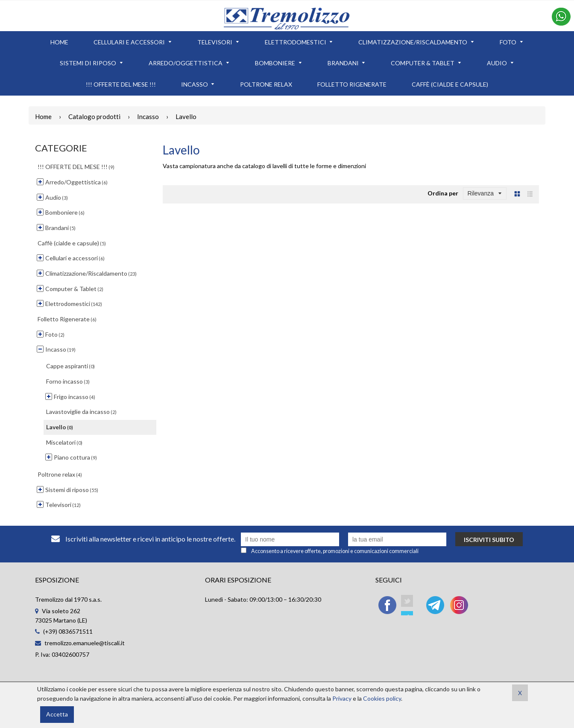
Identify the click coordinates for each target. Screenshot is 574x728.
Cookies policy (382, 698)
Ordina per (443, 193)
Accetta (57, 714)
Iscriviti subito (489, 540)
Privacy (342, 698)
